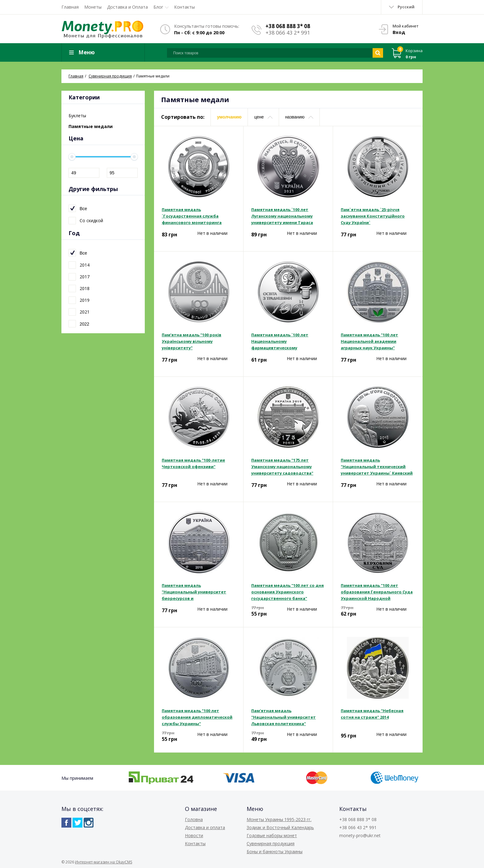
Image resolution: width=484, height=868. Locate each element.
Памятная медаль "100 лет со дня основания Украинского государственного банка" (288, 592)
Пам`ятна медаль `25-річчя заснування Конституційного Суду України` (373, 216)
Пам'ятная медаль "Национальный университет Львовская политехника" (284, 717)
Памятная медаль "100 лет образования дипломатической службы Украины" (197, 717)
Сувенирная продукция (271, 843)
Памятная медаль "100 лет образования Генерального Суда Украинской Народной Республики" (377, 592)
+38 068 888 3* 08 (288, 26)
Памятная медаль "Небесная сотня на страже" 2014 (372, 714)
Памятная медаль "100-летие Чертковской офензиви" (193, 463)
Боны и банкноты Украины (275, 851)
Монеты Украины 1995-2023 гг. (279, 819)
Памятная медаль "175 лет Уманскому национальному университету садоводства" (282, 467)
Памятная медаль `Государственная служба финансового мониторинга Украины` (192, 216)
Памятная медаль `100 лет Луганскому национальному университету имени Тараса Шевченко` (282, 216)
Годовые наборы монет (272, 835)
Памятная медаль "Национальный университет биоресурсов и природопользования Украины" (197, 592)
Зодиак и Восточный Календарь (280, 827)
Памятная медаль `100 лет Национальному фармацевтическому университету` (280, 342)
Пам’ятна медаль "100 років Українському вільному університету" (192, 341)
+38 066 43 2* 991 (288, 33)
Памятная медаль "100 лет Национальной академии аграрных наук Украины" (369, 341)
